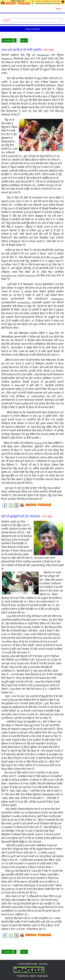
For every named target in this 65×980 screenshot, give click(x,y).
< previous (7, 40)
